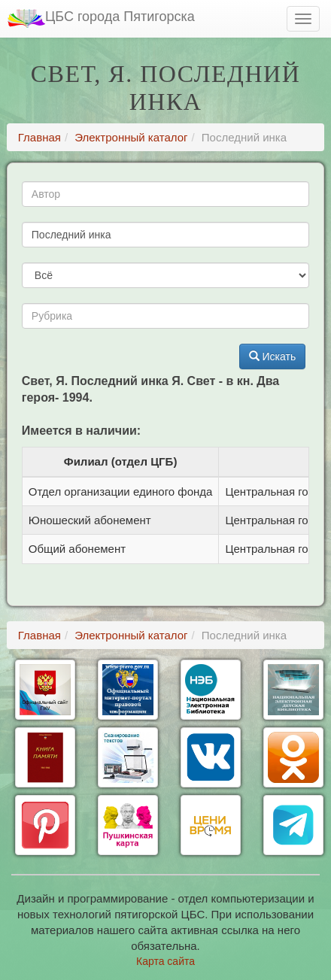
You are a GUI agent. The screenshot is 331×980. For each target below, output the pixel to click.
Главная (39, 137)
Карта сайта (165, 961)
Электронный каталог (131, 137)
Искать (273, 357)
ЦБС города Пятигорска (101, 18)
